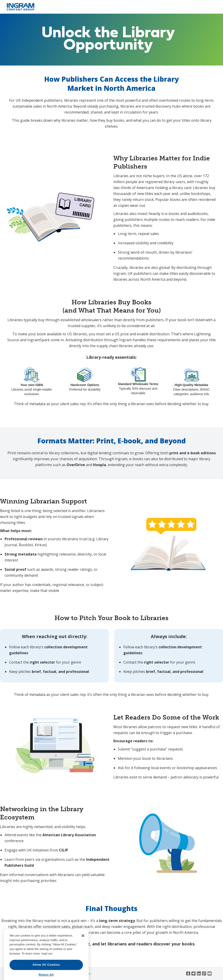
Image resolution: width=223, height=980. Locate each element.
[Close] (83, 956)
